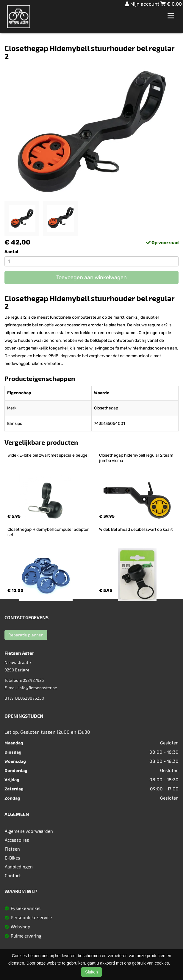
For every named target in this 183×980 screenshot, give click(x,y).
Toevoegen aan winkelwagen (91, 277)
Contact (13, 876)
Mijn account (143, 4)
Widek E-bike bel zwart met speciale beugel (48, 455)
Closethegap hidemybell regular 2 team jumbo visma (137, 458)
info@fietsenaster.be (38, 688)
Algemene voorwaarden (29, 831)
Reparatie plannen (26, 635)
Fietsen (12, 849)
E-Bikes (12, 858)
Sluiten (91, 972)
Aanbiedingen (19, 867)
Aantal (11, 252)
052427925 (33, 680)
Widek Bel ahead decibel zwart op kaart (136, 529)
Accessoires (17, 840)
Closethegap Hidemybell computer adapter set (49, 532)
